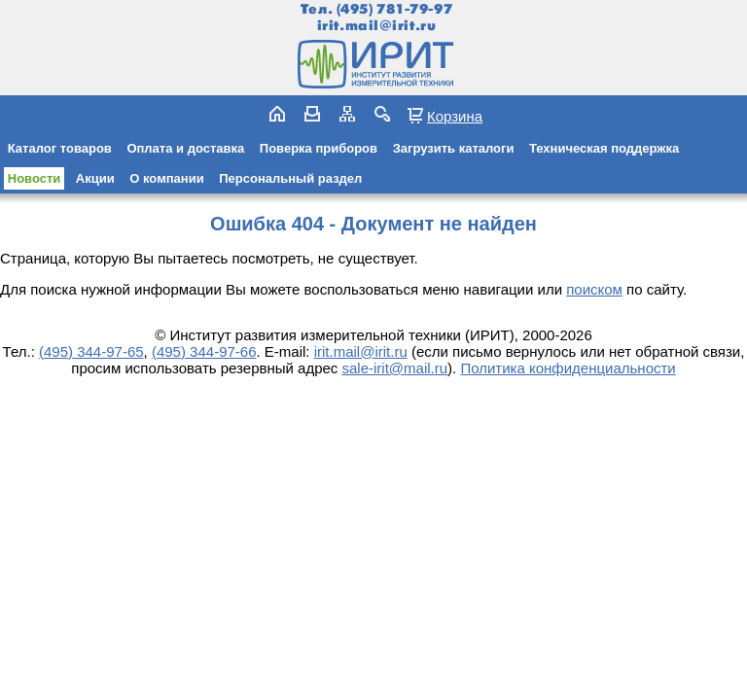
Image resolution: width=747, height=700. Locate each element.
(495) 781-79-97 (394, 9)
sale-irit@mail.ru (395, 368)
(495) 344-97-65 (91, 351)
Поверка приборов (319, 148)
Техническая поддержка (604, 148)
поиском (594, 289)
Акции (95, 178)
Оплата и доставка (185, 148)
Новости (35, 178)
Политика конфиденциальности (568, 368)
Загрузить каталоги (454, 148)
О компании (166, 178)
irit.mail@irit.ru (377, 26)
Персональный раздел (290, 178)
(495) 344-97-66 (204, 351)
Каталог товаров (60, 148)
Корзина (455, 116)
